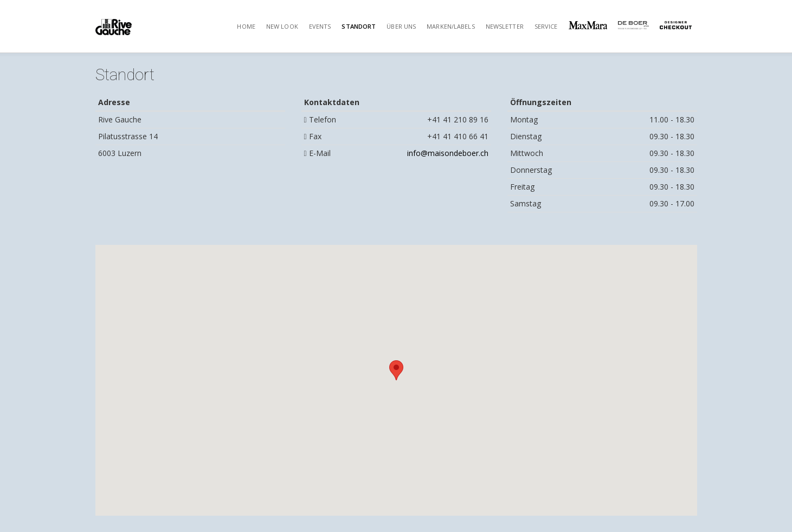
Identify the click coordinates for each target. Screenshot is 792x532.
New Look (282, 26)
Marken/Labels (450, 26)
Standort (359, 26)
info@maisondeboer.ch (448, 153)
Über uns (401, 26)
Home (246, 26)
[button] (396, 370)
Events (320, 26)
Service (546, 26)
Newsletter (505, 26)
